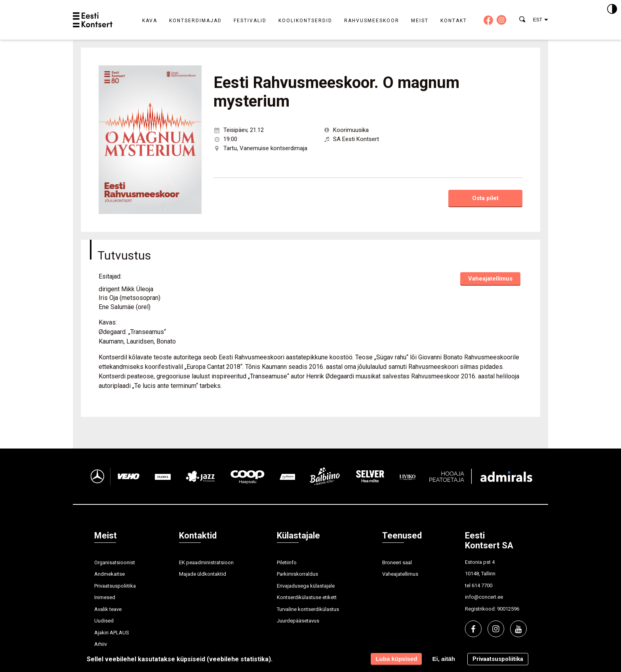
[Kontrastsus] (612, 10)
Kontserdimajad (195, 21)
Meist (420, 21)
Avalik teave (108, 609)
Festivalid (250, 21)
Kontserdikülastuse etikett (307, 597)
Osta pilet (485, 198)
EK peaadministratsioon (206, 562)
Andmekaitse (110, 574)
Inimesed (105, 597)
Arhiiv (101, 644)
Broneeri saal (397, 562)
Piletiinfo (287, 562)
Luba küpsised (396, 659)
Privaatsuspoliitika (115, 586)
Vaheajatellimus (490, 279)
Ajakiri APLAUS (112, 633)
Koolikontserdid (305, 21)
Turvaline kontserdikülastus (308, 609)
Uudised (104, 621)
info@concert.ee (484, 597)
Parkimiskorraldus (297, 574)
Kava (150, 21)
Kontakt (454, 21)
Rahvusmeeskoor (372, 21)
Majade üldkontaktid (203, 574)
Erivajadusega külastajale (306, 586)
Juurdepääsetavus (298, 621)
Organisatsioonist (115, 562)
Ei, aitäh (444, 659)
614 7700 (482, 585)
